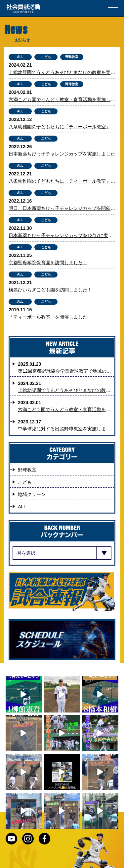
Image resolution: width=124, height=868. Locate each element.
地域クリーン (32, 494)
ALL (20, 57)
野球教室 (72, 57)
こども (46, 57)
